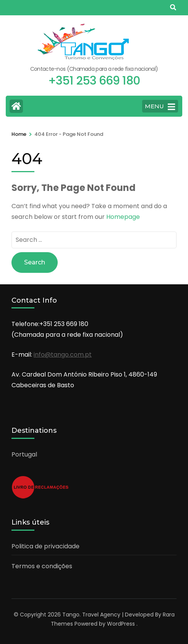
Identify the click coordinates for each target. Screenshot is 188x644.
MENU (160, 107)
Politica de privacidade (45, 546)
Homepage (123, 217)
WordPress (121, 624)
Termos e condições (42, 566)
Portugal (24, 454)
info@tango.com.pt (63, 355)
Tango (71, 615)
